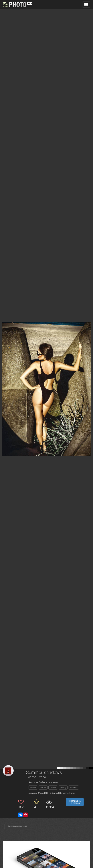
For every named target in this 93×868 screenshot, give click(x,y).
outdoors (74, 788)
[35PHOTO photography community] (17, 5)
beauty (63, 788)
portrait (43, 788)
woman (33, 788)
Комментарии (17, 826)
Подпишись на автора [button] (75, 802)
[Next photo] (89, 378)
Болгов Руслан (37, 777)
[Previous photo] (3, 378)
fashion (53, 788)
